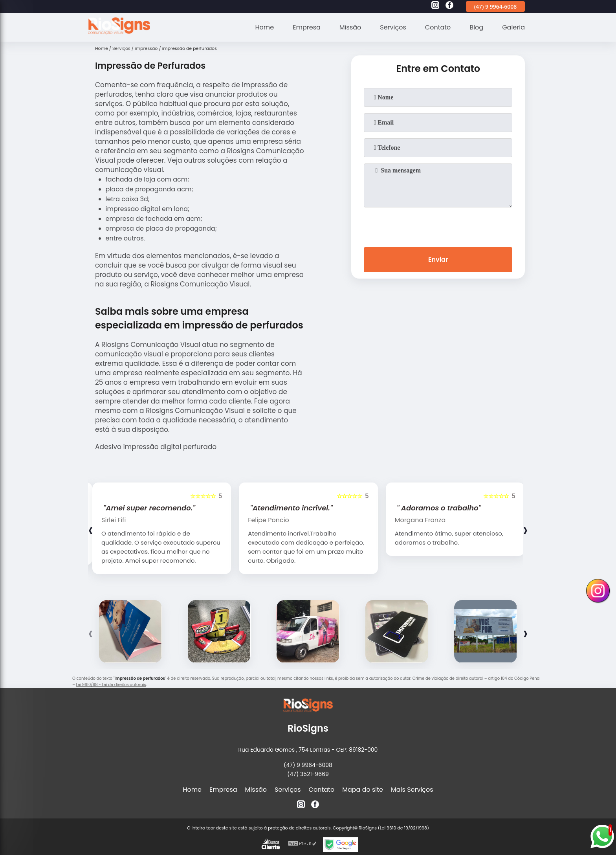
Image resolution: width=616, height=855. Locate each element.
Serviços (393, 27)
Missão (350, 27)
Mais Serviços (412, 790)
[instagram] (435, 6)
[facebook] (449, 6)
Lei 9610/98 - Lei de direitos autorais (111, 685)
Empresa (307, 27)
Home (265, 27)
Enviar (438, 260)
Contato (438, 27)
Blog (476, 27)
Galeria (513, 27)
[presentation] (438, 226)
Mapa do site (363, 790)
